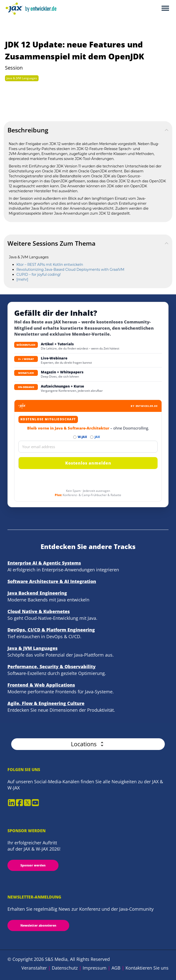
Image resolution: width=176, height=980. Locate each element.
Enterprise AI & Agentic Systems (44, 563)
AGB (116, 968)
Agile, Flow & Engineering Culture (46, 703)
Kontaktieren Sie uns (147, 968)
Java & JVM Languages (22, 78)
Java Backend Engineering (37, 593)
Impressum (95, 968)
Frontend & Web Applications (41, 685)
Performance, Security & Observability (52, 666)
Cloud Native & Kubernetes (39, 611)
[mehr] (22, 279)
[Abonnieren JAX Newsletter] (92, 437)
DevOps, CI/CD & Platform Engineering (51, 630)
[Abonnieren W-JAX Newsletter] (75, 437)
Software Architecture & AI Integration (52, 581)
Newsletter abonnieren (38, 925)
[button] (88, 744)
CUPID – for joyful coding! (39, 274)
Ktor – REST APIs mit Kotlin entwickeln (50, 265)
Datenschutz (65, 968)
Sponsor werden (33, 865)
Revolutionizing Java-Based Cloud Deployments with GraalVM (70, 270)
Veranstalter (34, 968)
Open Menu (165, 9)
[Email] (88, 447)
